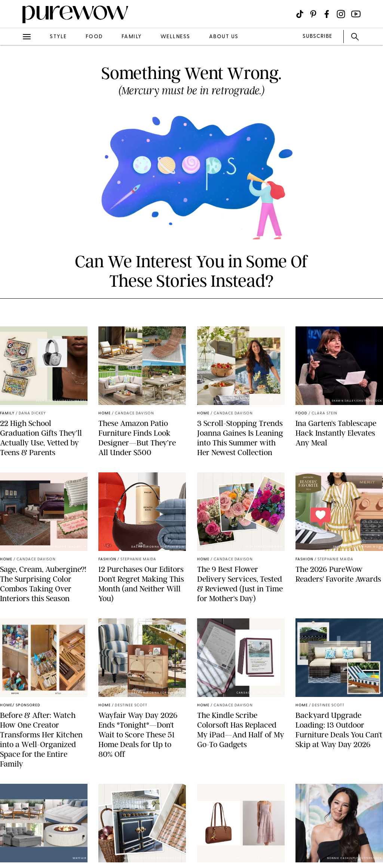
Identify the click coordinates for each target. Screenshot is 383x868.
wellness (175, 37)
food (94, 37)
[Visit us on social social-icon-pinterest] (313, 14)
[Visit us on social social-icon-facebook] (327, 14)
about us (224, 37)
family (132, 37)
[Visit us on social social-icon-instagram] (341, 14)
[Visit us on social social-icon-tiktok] (300, 14)
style (58, 37)
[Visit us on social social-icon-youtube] (356, 14)
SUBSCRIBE (317, 36)
